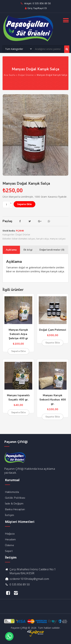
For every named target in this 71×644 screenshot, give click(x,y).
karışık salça (43, 239)
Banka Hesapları (15, 509)
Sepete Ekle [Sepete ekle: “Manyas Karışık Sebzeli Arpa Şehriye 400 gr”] (18, 351)
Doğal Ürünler (26, 75)
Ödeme (9, 545)
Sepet (9, 551)
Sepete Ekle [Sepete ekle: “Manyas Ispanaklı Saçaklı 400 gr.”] (18, 412)
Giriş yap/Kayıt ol (35, 8)
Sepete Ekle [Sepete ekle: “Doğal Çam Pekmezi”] (53, 343)
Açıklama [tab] (11, 250)
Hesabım (10, 540)
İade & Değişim (14, 504)
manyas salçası (58, 239)
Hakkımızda (12, 492)
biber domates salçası (24, 239)
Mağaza (10, 534)
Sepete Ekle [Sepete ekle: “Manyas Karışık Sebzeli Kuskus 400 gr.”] (53, 417)
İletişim (10, 515)
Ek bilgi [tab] (28, 250)
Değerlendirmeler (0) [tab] (52, 250)
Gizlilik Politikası (15, 498)
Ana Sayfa (9, 75)
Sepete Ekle (24, 204)
